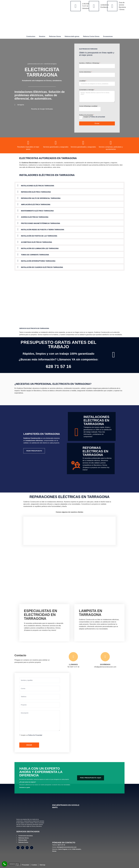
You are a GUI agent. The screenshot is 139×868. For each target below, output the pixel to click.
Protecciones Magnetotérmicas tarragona (41, 223)
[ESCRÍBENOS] (105, 657)
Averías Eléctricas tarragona (35, 217)
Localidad (83, 81)
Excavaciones (108, 36)
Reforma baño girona (72, 36)
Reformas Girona (55, 36)
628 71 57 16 (59, 366)
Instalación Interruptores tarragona (38, 261)
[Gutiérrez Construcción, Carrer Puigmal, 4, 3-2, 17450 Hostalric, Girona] (68, 825)
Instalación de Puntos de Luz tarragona (39, 236)
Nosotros (42, 36)
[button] (69, 185)
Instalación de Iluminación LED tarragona (40, 248)
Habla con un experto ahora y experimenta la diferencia (41, 772)
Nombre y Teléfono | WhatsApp (90, 63)
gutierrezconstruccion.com (35, 64)
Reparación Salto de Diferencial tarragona (41, 198)
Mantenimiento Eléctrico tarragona (37, 211)
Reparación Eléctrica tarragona (36, 192)
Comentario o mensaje (87, 90)
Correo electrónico (86, 72)
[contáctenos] (94, 6)
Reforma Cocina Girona (91, 36)
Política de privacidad (98, 117)
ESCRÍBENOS (105, 665)
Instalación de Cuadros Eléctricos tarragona (42, 267)
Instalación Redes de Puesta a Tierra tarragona (43, 230)
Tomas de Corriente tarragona (35, 255)
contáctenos (105, 5)
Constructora (31, 36)
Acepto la (94, 117)
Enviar (97, 123)
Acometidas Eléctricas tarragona (37, 242)
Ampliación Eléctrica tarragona (36, 205)
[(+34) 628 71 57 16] (76, 6)
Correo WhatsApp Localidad (88, 106)
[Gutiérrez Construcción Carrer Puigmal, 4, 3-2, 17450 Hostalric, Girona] (92, 713)
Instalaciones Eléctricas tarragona (38, 186)
